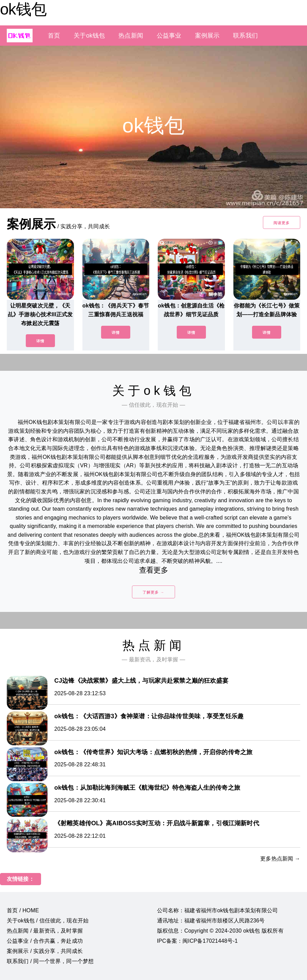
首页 (54, 36)
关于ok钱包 (89, 36)
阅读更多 (282, 223)
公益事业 (169, 36)
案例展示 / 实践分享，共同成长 (45, 951)
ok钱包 (23, 9)
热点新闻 (131, 36)
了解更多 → (153, 592)
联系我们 (245, 36)
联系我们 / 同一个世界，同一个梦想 (50, 961)
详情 (40, 341)
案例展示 (207, 36)
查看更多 (153, 570)
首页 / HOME (23, 910)
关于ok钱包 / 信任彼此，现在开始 (48, 921)
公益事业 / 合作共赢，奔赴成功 (45, 941)
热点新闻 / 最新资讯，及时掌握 (45, 931)
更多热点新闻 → (280, 859)
